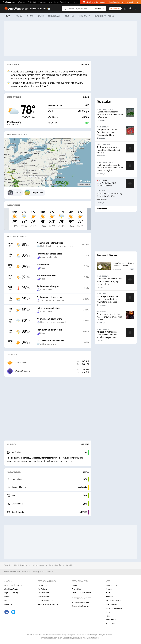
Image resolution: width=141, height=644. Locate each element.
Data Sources (94, 638)
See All (86, 472)
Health (108, 593)
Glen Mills (70, 565)
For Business (9, 2)
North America (21, 565)
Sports (108, 612)
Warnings (22, 2)
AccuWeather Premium (80, 602)
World (7, 565)
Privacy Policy (57, 638)
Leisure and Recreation (114, 601)
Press (6, 601)
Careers (7, 597)
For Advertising (44, 593)
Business (109, 589)
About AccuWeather (12, 589)
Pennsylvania (55, 565)
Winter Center (111, 624)
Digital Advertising (11, 593)
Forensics (43, 2)
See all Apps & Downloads (82, 593)
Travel (108, 616)
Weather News (111, 620)
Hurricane (109, 597)
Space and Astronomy (114, 608)
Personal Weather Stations (48, 604)
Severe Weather (111, 604)
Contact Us (8, 604)
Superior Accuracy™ (69, 2)
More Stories (102, 209)
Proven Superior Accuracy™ (14, 585)
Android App (77, 589)
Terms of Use (45, 638)
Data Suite (32, 2)
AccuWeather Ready (113, 585)
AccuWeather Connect (46, 601)
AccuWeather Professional (82, 606)
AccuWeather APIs (45, 597)
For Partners (42, 589)
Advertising (54, 2)
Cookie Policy (68, 638)
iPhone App (76, 585)
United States (38, 565)
